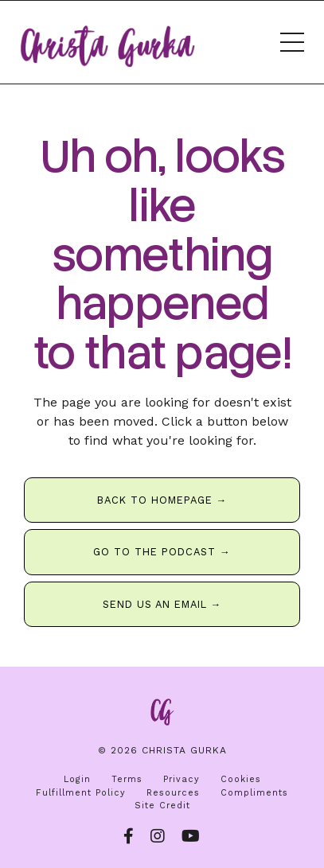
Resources (173, 793)
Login (77, 779)
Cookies (241, 779)
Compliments (254, 793)
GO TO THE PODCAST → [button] (162, 552)
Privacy (182, 779)
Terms (127, 779)
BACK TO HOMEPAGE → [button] (162, 500)
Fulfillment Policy (81, 793)
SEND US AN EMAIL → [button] (162, 604)
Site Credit (162, 806)
